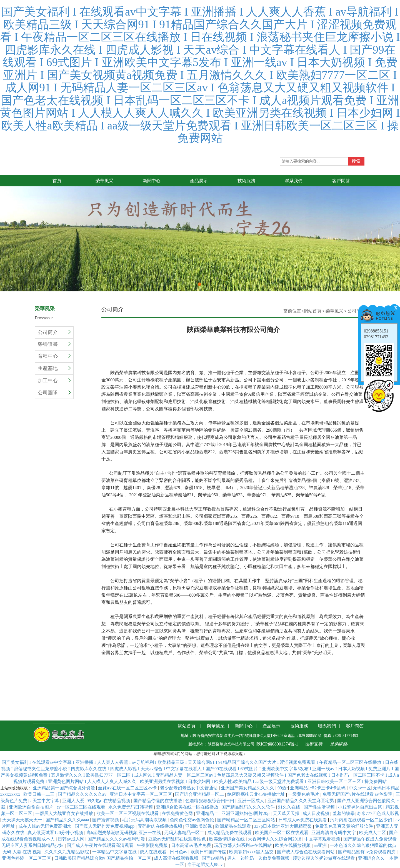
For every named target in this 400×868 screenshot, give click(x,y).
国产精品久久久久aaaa (68, 820)
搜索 (356, 161)
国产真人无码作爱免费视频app (105, 826)
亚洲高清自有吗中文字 (334, 833)
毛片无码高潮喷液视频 (145, 820)
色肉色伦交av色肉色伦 (192, 820)
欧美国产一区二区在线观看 (282, 833)
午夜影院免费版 (153, 845)
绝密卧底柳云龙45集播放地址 (257, 794)
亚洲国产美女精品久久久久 (248, 788)
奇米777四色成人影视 (378, 813)
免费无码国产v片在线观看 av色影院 (358, 794)
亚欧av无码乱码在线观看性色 (178, 839)
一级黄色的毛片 (304, 794)
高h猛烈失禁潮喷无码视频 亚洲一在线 (124, 833)
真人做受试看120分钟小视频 (56, 833)
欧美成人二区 (373, 833)
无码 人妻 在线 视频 (22, 852)
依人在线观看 (154, 852)
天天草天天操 (287, 813)
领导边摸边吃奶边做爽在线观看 (324, 858)
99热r (283, 788)
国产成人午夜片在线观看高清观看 (101, 845)
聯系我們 (327, 726)
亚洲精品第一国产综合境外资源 (64, 788)
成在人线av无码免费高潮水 (45, 826)
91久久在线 (290, 807)
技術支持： (316, 744)
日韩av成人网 (72, 839)
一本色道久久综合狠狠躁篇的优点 (364, 845)
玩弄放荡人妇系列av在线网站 (243, 845)
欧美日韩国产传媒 (209, 852)
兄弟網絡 (339, 744)
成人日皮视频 (316, 813)
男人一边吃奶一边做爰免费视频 (259, 858)
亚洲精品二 (208, 813)
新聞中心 (244, 726)
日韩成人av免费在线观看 (303, 820)
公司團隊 (54, 393)
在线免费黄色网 (178, 813)
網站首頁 (312, 311)
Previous (4, 229)
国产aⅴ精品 (213, 858)
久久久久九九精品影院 (67, 852)
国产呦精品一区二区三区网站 (247, 820)
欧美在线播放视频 (293, 845)
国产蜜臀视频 (106, 820)
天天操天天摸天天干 (23, 820)
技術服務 (299, 726)
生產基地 (54, 368)
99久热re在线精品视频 (109, 801)
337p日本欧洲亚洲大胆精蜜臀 (283, 826)
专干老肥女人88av (205, 865)
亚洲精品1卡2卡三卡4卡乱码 (318, 788)
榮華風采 (334, 311)
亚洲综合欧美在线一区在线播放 (188, 807)
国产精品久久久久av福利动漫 (117, 839)
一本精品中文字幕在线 (115, 852)
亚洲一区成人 (251, 801)
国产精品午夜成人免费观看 (371, 839)
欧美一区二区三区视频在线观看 (128, 813)
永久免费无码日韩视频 (131, 807)
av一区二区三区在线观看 (81, 807)
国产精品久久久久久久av (83, 794)
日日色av (179, 852)
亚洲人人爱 (73, 801)
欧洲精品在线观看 (234, 826)
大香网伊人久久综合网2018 (275, 839)
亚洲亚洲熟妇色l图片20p (246, 813)
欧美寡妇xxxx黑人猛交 (252, 852)
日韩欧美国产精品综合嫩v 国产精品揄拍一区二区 (103, 858)
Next (396, 229)
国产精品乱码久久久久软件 (249, 807)
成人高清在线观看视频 (177, 858)
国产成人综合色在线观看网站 (306, 852)
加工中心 (54, 381)
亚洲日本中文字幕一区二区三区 (141, 794)
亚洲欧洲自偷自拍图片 (32, 807)
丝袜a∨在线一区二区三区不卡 (128, 788)
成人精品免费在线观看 (230, 833)
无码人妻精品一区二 (185, 833)
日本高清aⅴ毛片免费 (192, 845)
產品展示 (271, 726)
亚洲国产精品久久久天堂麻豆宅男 (301, 801)
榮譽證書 (54, 344)
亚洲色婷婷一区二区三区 (27, 858)
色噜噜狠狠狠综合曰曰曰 (210, 801)
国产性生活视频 (320, 807)
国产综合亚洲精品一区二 (200, 794)
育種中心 (54, 356)
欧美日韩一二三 (39, 794)
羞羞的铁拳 (344, 813)
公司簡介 (54, 332)
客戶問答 (355, 726)
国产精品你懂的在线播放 (158, 801)
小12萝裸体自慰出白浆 (361, 807)
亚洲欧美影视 (199, 826)
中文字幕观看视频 (323, 839)
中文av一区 (360, 788)
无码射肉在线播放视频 (161, 826)
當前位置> (293, 311)
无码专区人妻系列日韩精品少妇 (33, 845)
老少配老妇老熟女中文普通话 (189, 788)
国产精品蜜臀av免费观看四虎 (367, 852)
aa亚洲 (321, 845)
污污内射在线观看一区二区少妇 (362, 820)
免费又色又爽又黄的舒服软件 (344, 826)
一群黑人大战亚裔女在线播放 (65, 813)
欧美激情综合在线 (227, 839)
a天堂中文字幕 (45, 801)
